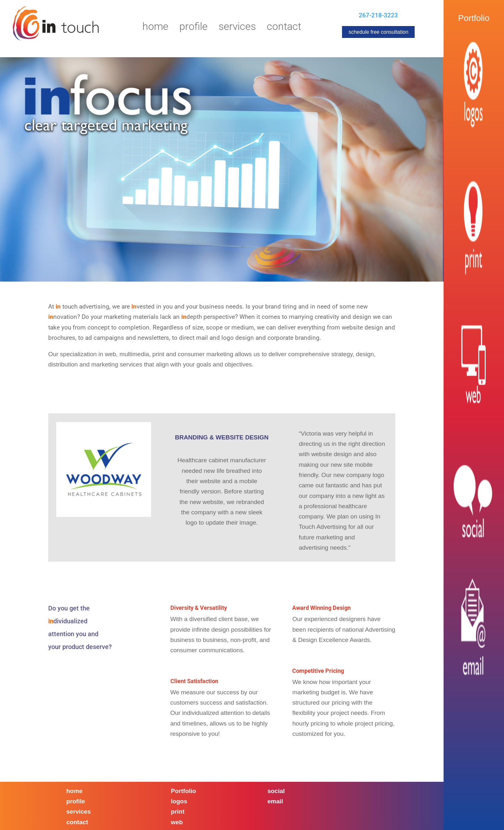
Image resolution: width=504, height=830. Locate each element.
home (74, 791)
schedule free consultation (378, 32)
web (177, 822)
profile (76, 801)
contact (77, 822)
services (78, 812)
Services (237, 28)
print (178, 812)
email (275, 801)
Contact (284, 28)
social (276, 791)
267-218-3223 (378, 15)
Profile (194, 28)
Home (155, 28)
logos (179, 801)
